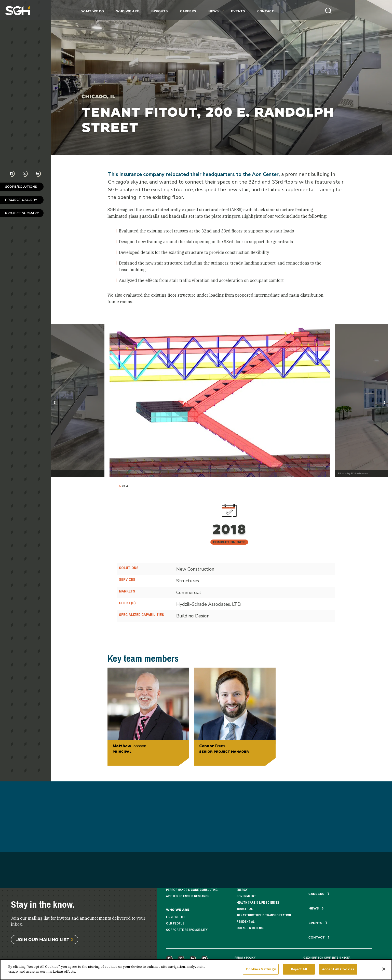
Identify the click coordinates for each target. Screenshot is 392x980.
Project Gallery (21, 200)
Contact (284, 11)
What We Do (111, 11)
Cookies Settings (261, 969)
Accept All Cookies (338, 969)
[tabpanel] (220, 401)
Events (256, 11)
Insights (178, 11)
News (232, 11)
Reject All (299, 969)
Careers (206, 11)
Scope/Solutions (21, 187)
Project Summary (22, 213)
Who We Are (146, 11)
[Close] (384, 969)
